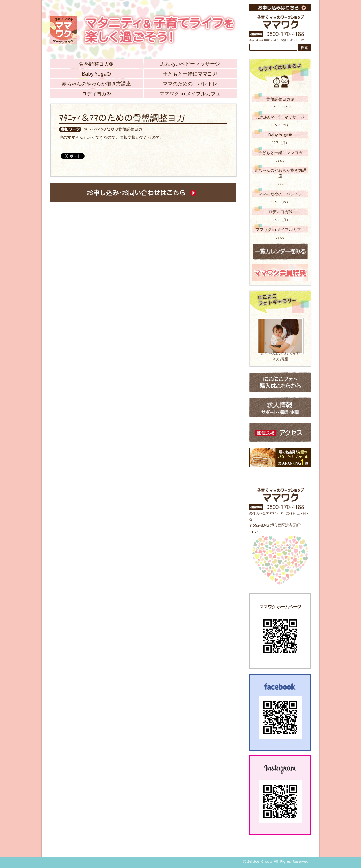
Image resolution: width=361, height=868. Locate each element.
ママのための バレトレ (190, 84)
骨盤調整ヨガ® (96, 64)
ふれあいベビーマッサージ (190, 64)
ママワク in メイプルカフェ (190, 93)
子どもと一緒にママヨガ (190, 74)
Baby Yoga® (96, 74)
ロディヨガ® (96, 93)
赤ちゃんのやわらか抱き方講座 (96, 84)
